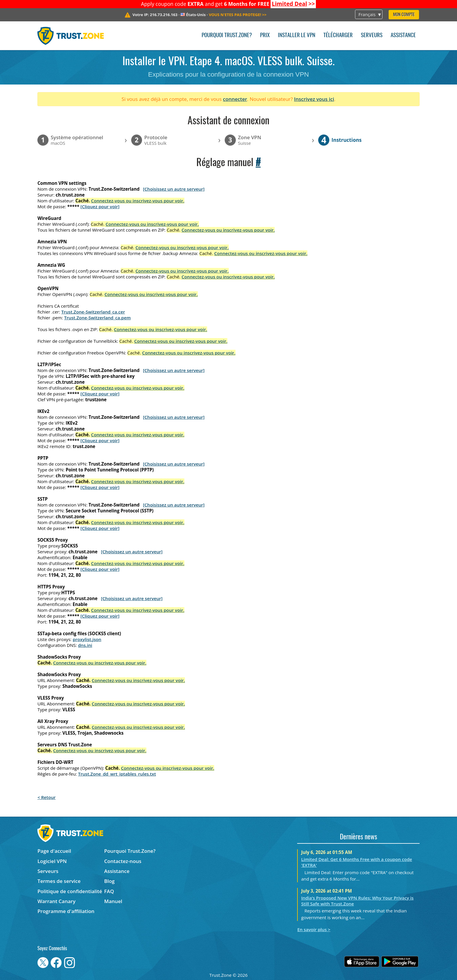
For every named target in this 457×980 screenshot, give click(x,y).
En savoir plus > (314, 929)
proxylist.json (87, 639)
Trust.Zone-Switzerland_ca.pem (98, 318)
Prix (265, 36)
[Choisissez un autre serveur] (174, 189)
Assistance (403, 36)
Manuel (113, 901)
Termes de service (59, 881)
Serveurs (372, 36)
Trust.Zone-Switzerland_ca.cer (93, 312)
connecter (235, 99)
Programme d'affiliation (66, 911)
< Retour (46, 797)
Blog (110, 881)
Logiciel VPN (52, 861)
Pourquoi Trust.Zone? (227, 36)
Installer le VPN (297, 36)
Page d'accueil (54, 851)
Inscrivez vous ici (314, 99)
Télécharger (338, 36)
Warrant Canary (56, 901)
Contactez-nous (123, 861)
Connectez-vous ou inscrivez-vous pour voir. (138, 201)
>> (293, 4)
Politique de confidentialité (70, 891)
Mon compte (404, 15)
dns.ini (85, 645)
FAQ (109, 891)
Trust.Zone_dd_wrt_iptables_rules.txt (117, 774)
